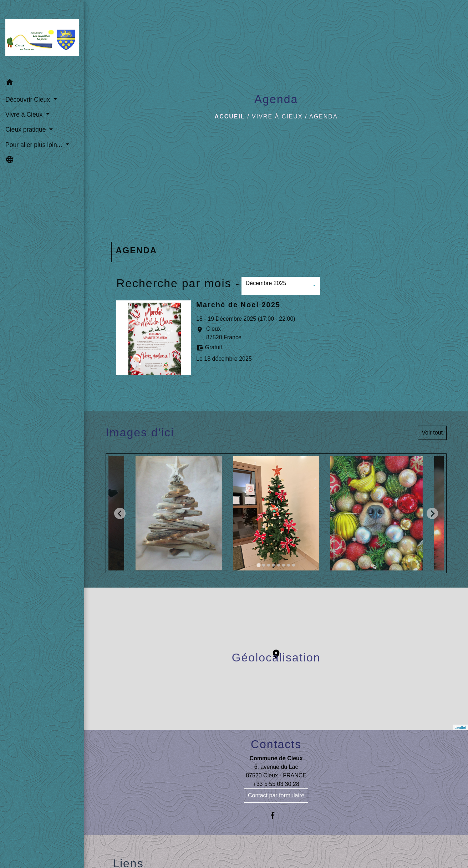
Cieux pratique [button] (26, 130)
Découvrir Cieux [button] (29, 100)
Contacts (276, 744)
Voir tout (432, 433)
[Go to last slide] (120, 513)
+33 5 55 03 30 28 (276, 784)
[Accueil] (42, 38)
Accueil (230, 116)
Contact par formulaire (276, 795)
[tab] (258, 565)
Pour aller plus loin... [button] (35, 145)
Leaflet (460, 727)
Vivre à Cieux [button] (25, 115)
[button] (42, 83)
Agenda (324, 116)
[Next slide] (432, 513)
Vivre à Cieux (277, 116)
